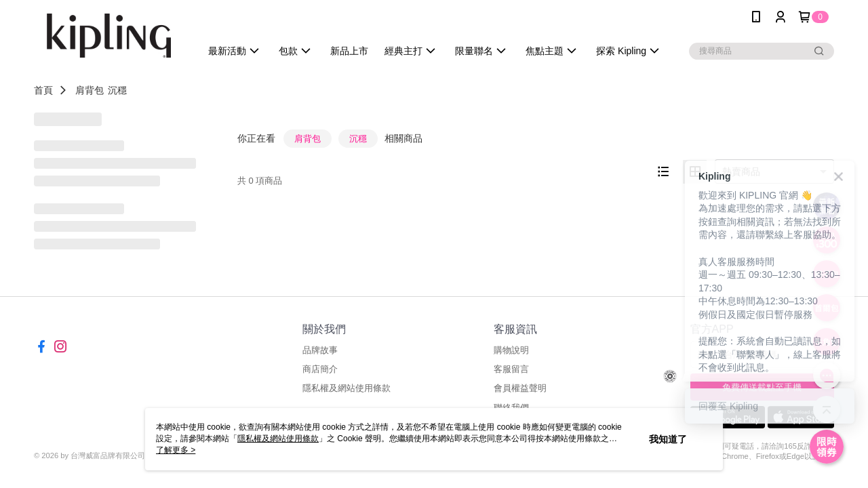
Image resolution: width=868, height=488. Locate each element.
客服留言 (511, 369)
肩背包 (90, 90)
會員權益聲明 (520, 388)
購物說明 (511, 350)
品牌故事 (320, 350)
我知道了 (668, 439)
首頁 (43, 90)
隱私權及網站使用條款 (347, 388)
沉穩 (117, 90)
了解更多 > (176, 450)
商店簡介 (320, 369)
